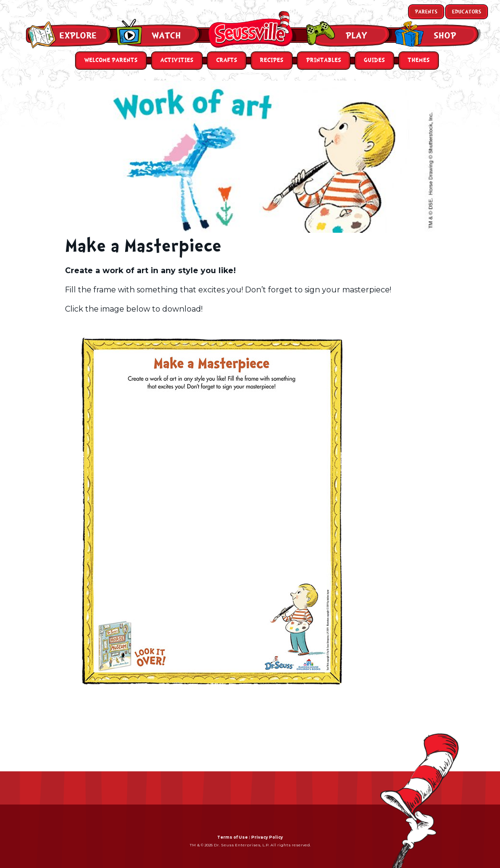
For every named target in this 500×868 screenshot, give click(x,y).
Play (356, 36)
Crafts (227, 60)
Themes (419, 60)
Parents (426, 12)
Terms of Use (232, 837)
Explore (78, 36)
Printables (324, 60)
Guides (374, 60)
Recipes (272, 60)
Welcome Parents (111, 60)
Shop (445, 36)
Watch (166, 36)
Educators (467, 12)
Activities (177, 60)
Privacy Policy (267, 837)
